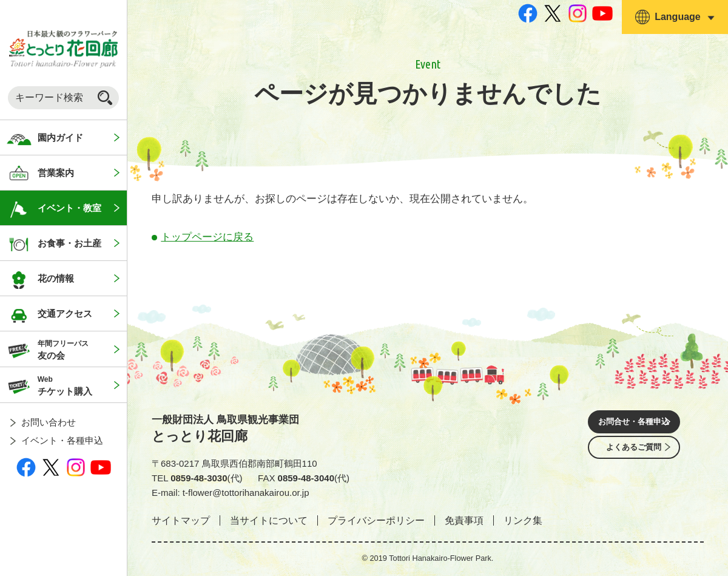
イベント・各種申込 (62, 440)
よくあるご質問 (634, 457)
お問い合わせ (49, 422)
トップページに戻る (207, 237)
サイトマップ (181, 520)
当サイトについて (269, 520)
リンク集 (523, 520)
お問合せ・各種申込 (634, 423)
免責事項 (464, 520)
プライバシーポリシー (376, 520)
